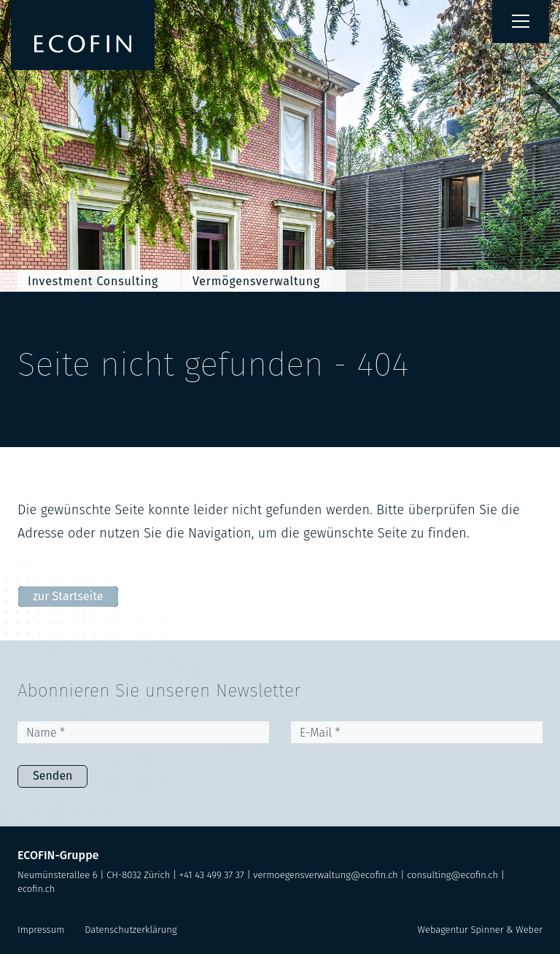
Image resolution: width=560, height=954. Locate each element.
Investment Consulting (93, 281)
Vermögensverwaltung (256, 281)
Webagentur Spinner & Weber (480, 930)
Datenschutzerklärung (131, 930)
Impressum (41, 930)
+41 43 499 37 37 (212, 875)
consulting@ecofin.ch (452, 875)
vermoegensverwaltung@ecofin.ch (325, 875)
